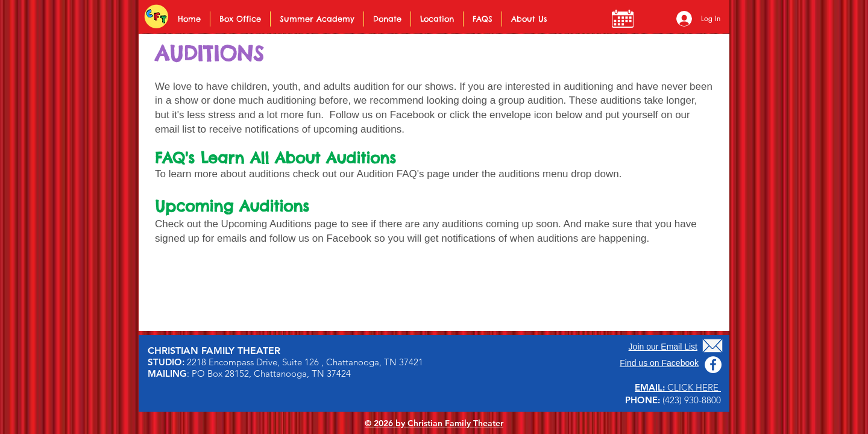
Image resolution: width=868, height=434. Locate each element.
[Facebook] (713, 365)
